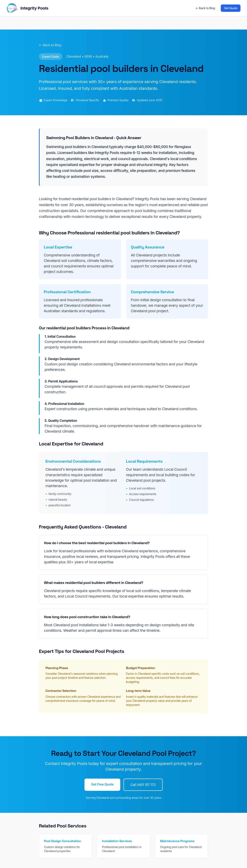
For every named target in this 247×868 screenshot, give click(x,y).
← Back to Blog (205, 8)
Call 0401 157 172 (143, 785)
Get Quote (231, 8)
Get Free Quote (102, 784)
